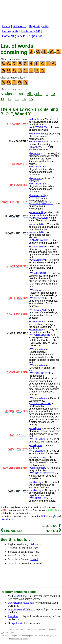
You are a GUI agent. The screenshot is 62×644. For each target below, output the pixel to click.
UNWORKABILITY (40, 240)
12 (10, 99)
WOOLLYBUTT (38, 439)
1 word (34, 559)
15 (31, 99)
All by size (35, 94)
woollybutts (36, 445)
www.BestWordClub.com (21, 609)
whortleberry (37, 322)
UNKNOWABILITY (40, 218)
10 (53, 94)
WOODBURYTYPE (41, 373)
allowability (36, 119)
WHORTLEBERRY (40, 335)
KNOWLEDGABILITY (42, 203)
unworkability (37, 224)
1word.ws (13, 616)
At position (35, 36)
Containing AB (31, 31)
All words (19, 26)
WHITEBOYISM (39, 298)
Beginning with (39, 26)
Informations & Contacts (18, 639)
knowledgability (38, 195)
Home (6, 26)
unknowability (37, 212)
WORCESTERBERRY (42, 473)
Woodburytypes (39, 398)
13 (17, 99)
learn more (41, 630)
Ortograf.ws (14, 623)
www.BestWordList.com (21, 603)
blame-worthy (37, 142)
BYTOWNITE (37, 167)
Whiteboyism (37, 290)
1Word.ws (6, 519)
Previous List (12, 531)
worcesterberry (38, 457)
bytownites (36, 178)
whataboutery (37, 247)
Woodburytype (38, 349)
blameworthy (37, 134)
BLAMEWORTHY (40, 147)
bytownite (35, 153)
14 (24, 99)
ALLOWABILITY (39, 127)
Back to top (51, 526)
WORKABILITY (38, 498)
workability (36, 482)
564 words (35, 544)
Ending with (10, 31)
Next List (53, 531)
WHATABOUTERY (40, 273)
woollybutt (36, 428)
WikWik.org (48, 516)
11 (2, 99)
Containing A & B (14, 36)
